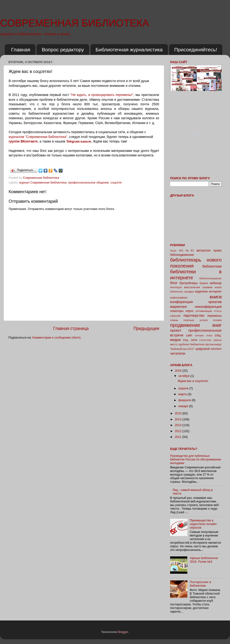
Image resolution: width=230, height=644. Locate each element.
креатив (215, 302)
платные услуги (196, 320)
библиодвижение (182, 255)
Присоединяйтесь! (196, 50)
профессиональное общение (89, 183)
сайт (189, 335)
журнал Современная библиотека (43, 183)
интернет (215, 292)
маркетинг (179, 307)
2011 (178, 437)
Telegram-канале (79, 141)
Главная (21, 50)
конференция (181, 302)
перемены (214, 316)
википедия (176, 287)
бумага (204, 283)
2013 (178, 425)
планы (174, 320)
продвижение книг (196, 325)
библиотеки (212, 266)
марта (183, 394)
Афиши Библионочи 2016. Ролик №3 (204, 560)
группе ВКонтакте (23, 141)
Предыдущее (146, 328)
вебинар (216, 283)
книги (216, 297)
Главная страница (71, 328)
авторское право (209, 250)
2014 (178, 419)
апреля (184, 388)
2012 (178, 431)
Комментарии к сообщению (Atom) (56, 338)
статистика (205, 340)
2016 (178, 371)
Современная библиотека (42, 178)
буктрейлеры (189, 283)
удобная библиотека (191, 344)
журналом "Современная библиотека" (38, 137)
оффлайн (175, 316)
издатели (201, 292)
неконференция (208, 307)
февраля (185, 400)
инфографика (179, 298)
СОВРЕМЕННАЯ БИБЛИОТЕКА (75, 23)
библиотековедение (210, 278)
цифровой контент (209, 349)
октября (184, 376)
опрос (190, 311)
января (184, 406)
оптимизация (204, 311)
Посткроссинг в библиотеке (200, 584)
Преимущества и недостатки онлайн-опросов (204, 524)
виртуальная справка (198, 287)
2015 (178, 413)
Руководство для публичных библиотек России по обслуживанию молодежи (196, 459)
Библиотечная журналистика (129, 50)
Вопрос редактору (63, 50)
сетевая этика (204, 336)
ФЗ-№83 (187, 250)
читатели (178, 353)
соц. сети (190, 340)
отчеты (218, 311)
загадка (189, 292)
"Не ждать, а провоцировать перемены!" (102, 95)
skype (173, 251)
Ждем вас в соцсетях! (193, 381)
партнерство (194, 315)
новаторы (177, 311)
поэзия (217, 320)
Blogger (123, 632)
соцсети (116, 183)
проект (176, 330)
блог (174, 283)
